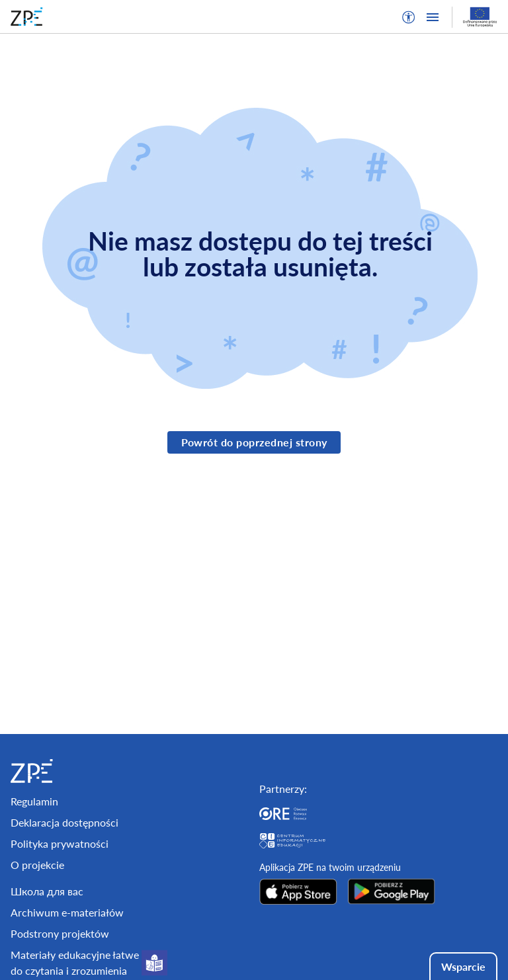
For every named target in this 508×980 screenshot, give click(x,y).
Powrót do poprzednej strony (254, 442)
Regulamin (34, 801)
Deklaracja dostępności (64, 822)
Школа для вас (47, 891)
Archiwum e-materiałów (67, 912)
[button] (409, 17)
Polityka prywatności (60, 843)
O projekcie (37, 865)
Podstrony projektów (60, 933)
